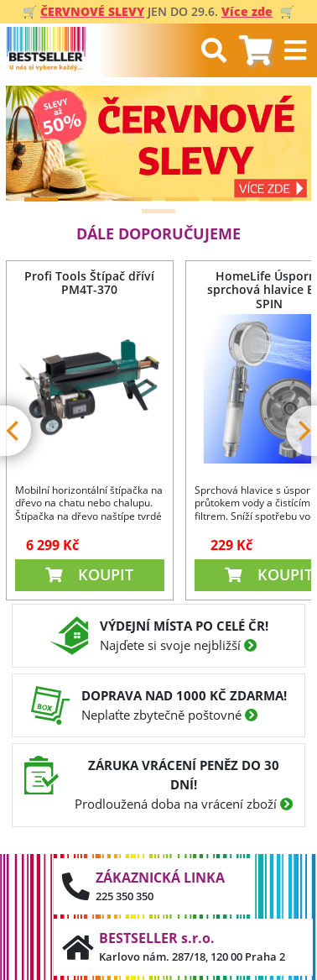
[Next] (284, 143)
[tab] (255, 51)
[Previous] (33, 143)
